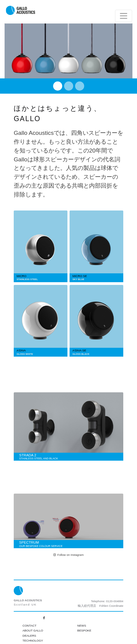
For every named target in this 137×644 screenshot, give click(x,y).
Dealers (29, 636)
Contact (30, 626)
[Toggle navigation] (124, 16)
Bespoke (84, 630)
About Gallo (33, 630)
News (82, 626)
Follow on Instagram (68, 555)
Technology (33, 640)
